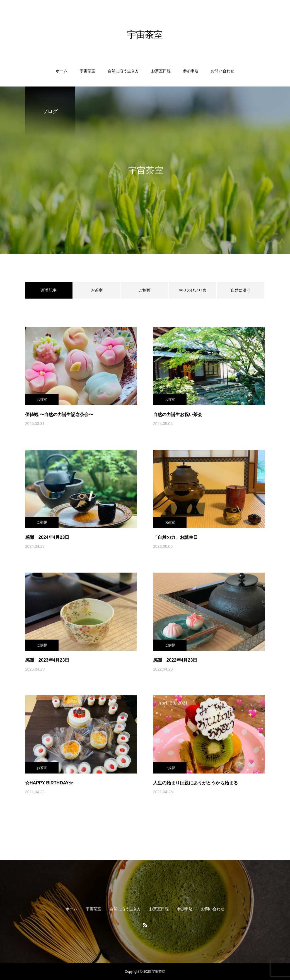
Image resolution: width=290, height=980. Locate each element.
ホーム (62, 71)
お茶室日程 (161, 71)
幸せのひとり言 (193, 290)
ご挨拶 (145, 290)
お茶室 (97, 290)
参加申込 (191, 71)
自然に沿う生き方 (123, 71)
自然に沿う (241, 290)
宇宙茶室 (88, 71)
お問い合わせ (223, 71)
